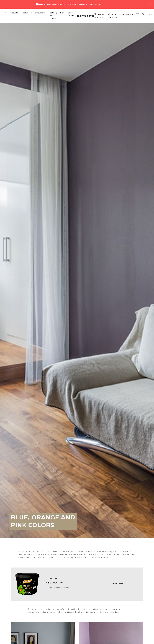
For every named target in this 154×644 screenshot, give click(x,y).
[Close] (150, 4)
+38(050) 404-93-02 (99, 16)
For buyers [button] (127, 14)
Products (14, 13)
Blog (62, 13)
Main (4, 13)
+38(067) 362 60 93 (113, 16)
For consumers (38, 13)
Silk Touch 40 (54, 583)
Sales (25, 13)
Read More (118, 583)
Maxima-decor (85, 16)
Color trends (71, 14)
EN (150, 14)
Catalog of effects (53, 16)
